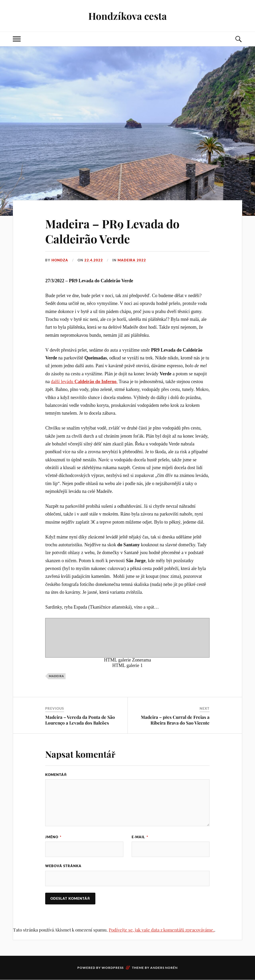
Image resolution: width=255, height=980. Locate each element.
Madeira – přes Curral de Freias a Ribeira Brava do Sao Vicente (175, 720)
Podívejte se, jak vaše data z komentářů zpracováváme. (161, 930)
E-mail (140, 837)
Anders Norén (164, 968)
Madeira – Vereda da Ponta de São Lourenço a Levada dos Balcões (80, 720)
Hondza (60, 260)
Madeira (56, 676)
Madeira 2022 (132, 260)
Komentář (56, 775)
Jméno (53, 837)
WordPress (113, 968)
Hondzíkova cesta (128, 16)
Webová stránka (63, 866)
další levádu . (84, 382)
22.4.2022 (94, 260)
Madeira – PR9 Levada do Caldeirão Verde (112, 231)
